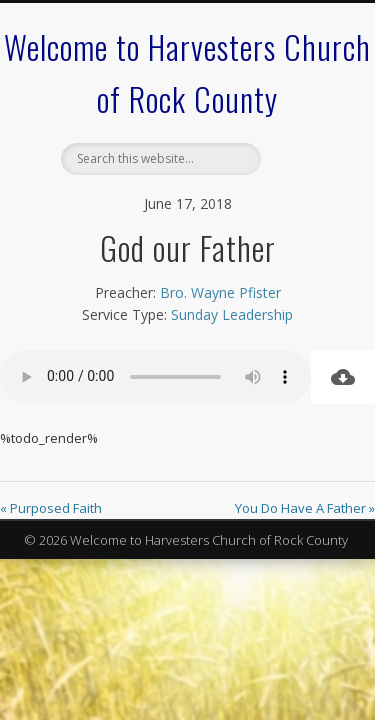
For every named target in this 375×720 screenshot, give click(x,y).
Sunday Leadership (232, 314)
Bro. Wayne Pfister (220, 292)
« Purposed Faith (51, 508)
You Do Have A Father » (305, 508)
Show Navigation (303, 179)
